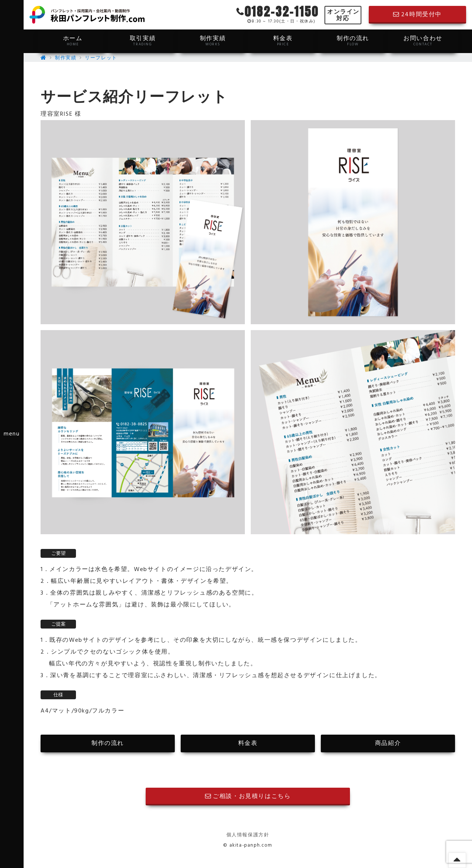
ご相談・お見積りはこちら (248, 797)
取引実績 (143, 41)
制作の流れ (353, 41)
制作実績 (213, 41)
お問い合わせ (423, 41)
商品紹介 (388, 743)
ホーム (73, 41)
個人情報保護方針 (248, 835)
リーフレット (101, 58)
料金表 (283, 41)
